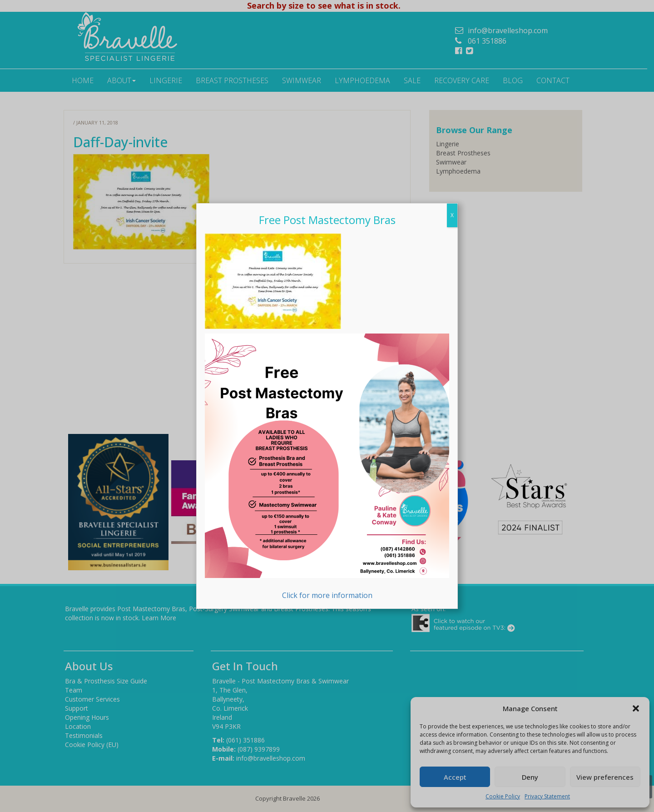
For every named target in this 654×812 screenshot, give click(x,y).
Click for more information (327, 467)
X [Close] (452, 215)
